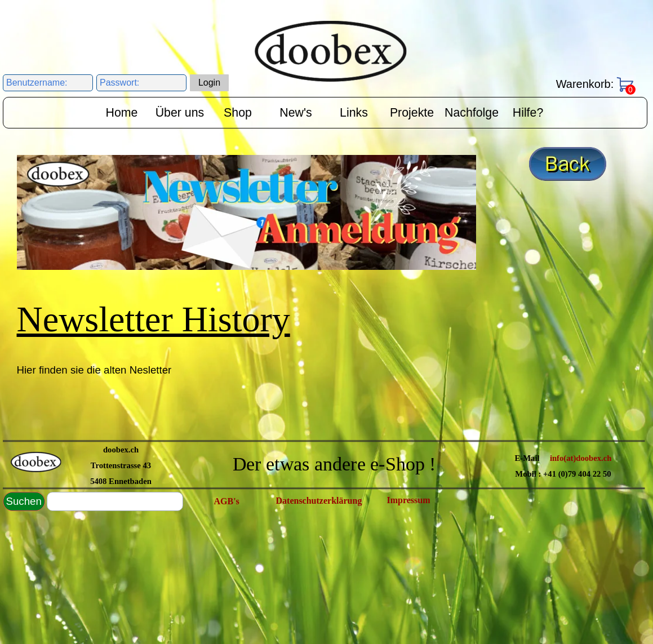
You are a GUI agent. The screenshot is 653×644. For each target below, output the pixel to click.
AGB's (227, 501)
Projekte (412, 113)
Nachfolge (472, 113)
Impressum (409, 500)
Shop (238, 113)
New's (296, 113)
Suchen (24, 501)
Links (354, 113)
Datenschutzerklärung (319, 501)
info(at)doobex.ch (581, 458)
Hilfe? (528, 113)
